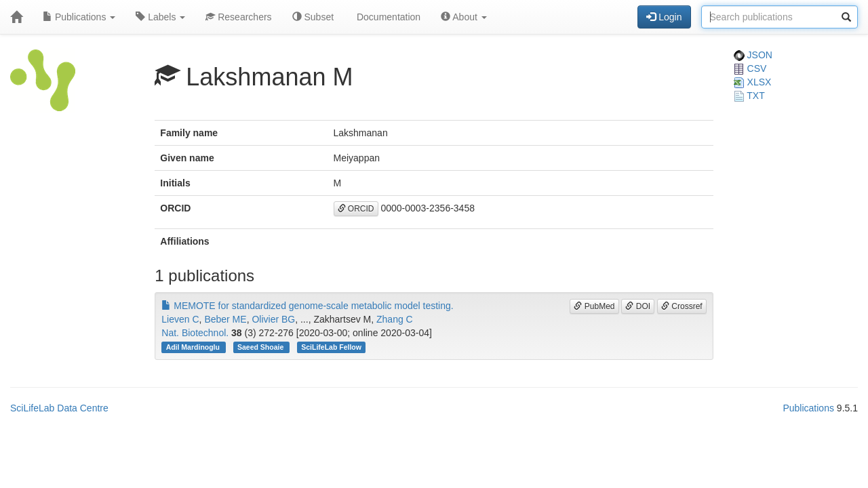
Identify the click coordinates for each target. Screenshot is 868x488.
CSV (750, 68)
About (464, 17)
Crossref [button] (682, 306)
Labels (160, 17)
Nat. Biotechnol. (195, 333)
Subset (313, 17)
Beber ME (225, 319)
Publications (79, 17)
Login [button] (664, 17)
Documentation (387, 17)
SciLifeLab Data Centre (59, 408)
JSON (753, 55)
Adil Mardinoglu (194, 347)
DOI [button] (638, 306)
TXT (749, 96)
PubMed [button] (594, 306)
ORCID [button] (356, 209)
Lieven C (180, 319)
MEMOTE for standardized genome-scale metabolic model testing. (307, 306)
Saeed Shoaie (261, 347)
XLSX (753, 82)
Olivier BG (273, 319)
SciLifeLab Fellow (331, 347)
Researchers (238, 17)
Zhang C (395, 319)
